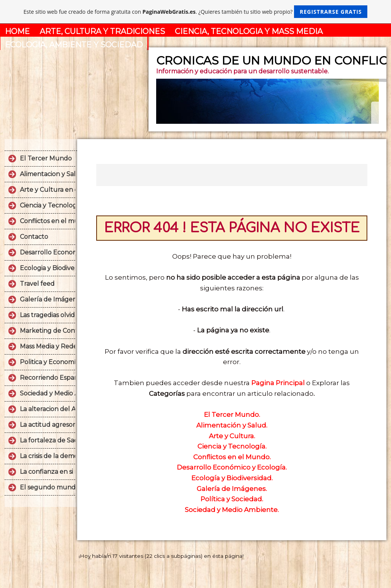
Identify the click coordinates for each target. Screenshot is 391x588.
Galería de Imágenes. (232, 489)
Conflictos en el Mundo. (232, 457)
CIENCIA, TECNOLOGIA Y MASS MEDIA (249, 31)
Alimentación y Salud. (232, 425)
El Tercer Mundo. (232, 415)
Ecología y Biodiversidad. (232, 478)
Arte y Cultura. (232, 436)
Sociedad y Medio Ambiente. (232, 510)
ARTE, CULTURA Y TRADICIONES (102, 31)
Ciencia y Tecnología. (232, 446)
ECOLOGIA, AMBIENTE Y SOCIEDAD (74, 45)
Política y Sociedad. (232, 499)
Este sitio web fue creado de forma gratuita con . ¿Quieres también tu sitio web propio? (196, 12)
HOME (17, 31)
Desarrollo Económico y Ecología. (232, 467)
